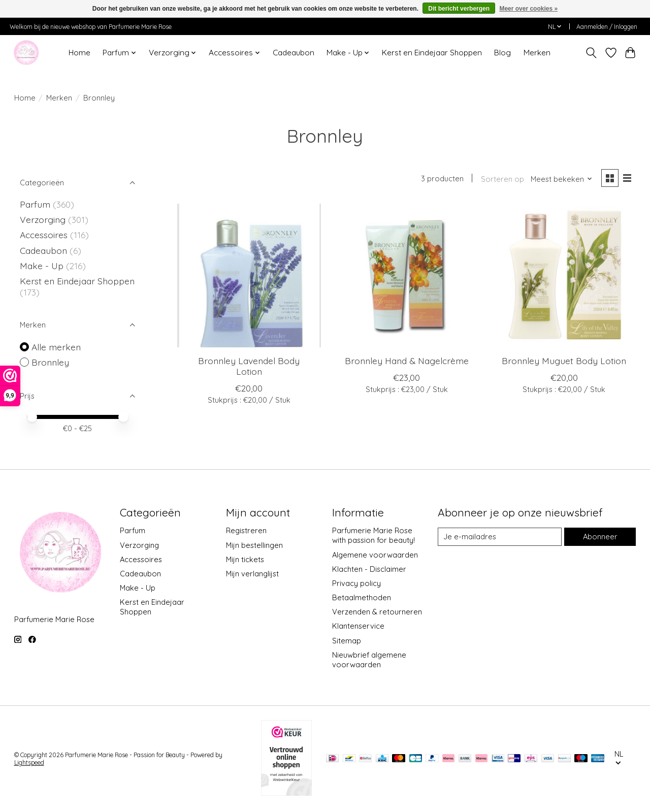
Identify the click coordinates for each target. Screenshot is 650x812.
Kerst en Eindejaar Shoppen (432, 53)
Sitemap (347, 641)
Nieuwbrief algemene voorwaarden (369, 660)
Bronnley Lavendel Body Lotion (249, 366)
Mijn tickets (245, 559)
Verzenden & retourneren (377, 612)
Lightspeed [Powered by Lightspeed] (29, 762)
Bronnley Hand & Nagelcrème (407, 361)
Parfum (35, 204)
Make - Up (43, 266)
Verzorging (44, 219)
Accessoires (45, 235)
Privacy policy (356, 583)
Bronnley (50, 362)
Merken (537, 53)
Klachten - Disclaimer (369, 569)
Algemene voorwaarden (375, 555)
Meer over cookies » (528, 9)
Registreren (246, 530)
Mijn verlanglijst (252, 574)
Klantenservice (358, 626)
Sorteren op (502, 179)
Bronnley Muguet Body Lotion (564, 361)
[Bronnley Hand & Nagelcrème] (407, 275)
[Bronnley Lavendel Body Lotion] (249, 275)
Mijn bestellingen (254, 545)
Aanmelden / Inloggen (607, 27)
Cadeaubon (294, 53)
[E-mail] (500, 537)
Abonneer (600, 537)
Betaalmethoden (362, 597)
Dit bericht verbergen (459, 9)
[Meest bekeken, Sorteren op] (562, 179)
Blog (502, 53)
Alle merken (56, 347)
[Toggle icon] (591, 53)
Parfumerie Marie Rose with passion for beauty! (373, 535)
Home (79, 53)
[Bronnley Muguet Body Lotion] (564, 275)
